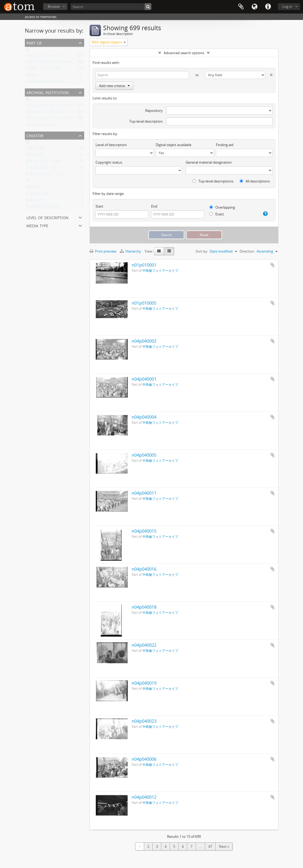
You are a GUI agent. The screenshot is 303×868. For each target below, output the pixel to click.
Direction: (247, 251)
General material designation (209, 162)
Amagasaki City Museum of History (54, 113)
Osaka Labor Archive (42, 126)
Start (99, 206)
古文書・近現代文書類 (43, 70)
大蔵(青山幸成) (38, 195)
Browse (54, 6)
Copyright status (109, 162)
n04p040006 (144, 759)
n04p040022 (144, 645)
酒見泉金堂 (35, 156)
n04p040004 (144, 417)
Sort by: (202, 251)
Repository (154, 111)
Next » (224, 846)
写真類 (31, 76)
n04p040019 (144, 683)
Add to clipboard (273, 265)
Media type (37, 225)
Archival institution (48, 92)
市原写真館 (35, 149)
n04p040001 (144, 379)
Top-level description (146, 121)
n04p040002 (144, 341)
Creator (35, 135)
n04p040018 (144, 607)
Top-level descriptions (213, 181)
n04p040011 (144, 493)
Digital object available (173, 145)
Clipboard (241, 7)
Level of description (47, 217)
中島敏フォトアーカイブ (45, 57)
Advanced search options (184, 53)
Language (254, 7)
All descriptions (255, 181)
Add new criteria (114, 86)
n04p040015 (144, 531)
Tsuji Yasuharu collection (46, 82)
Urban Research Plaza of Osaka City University (63, 119)
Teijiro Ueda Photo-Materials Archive (55, 63)
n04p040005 (144, 455)
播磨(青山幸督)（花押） (45, 162)
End (154, 206)
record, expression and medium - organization (63, 106)
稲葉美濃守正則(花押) (43, 208)
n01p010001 (144, 265)
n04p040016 (144, 569)
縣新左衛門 (35, 201)
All (28, 50)
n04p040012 (144, 797)
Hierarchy (131, 251)
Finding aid (225, 145)
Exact (217, 214)
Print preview (103, 251)
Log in (287, 6)
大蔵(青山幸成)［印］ (43, 169)
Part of (34, 42)
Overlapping (222, 207)
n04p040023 (144, 721)
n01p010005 (144, 303)
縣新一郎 (33, 188)
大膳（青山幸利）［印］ (45, 175)
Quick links (268, 7)
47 (210, 846)
